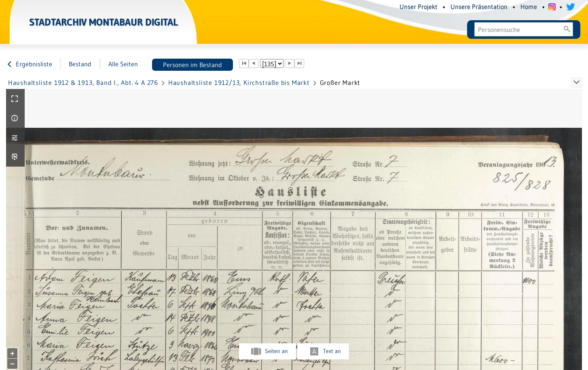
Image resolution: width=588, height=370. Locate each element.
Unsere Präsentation (479, 6)
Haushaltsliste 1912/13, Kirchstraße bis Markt (239, 82)
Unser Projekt (419, 6)
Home (529, 6)
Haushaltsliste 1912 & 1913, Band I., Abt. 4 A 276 (83, 82)
